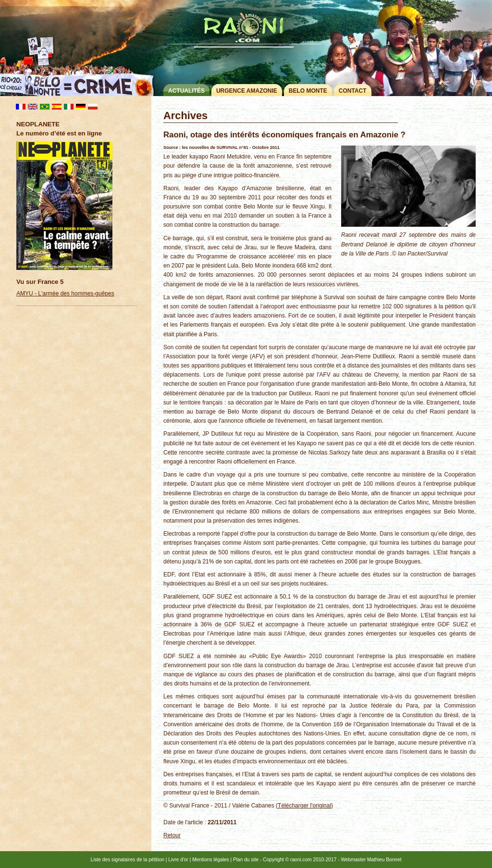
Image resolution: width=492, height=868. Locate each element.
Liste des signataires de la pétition (128, 860)
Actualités (186, 91)
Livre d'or (178, 860)
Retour (172, 835)
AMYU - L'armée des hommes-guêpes (65, 293)
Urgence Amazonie (247, 91)
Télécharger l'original (304, 806)
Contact (353, 91)
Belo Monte (308, 91)
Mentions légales (210, 860)
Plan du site (246, 860)
